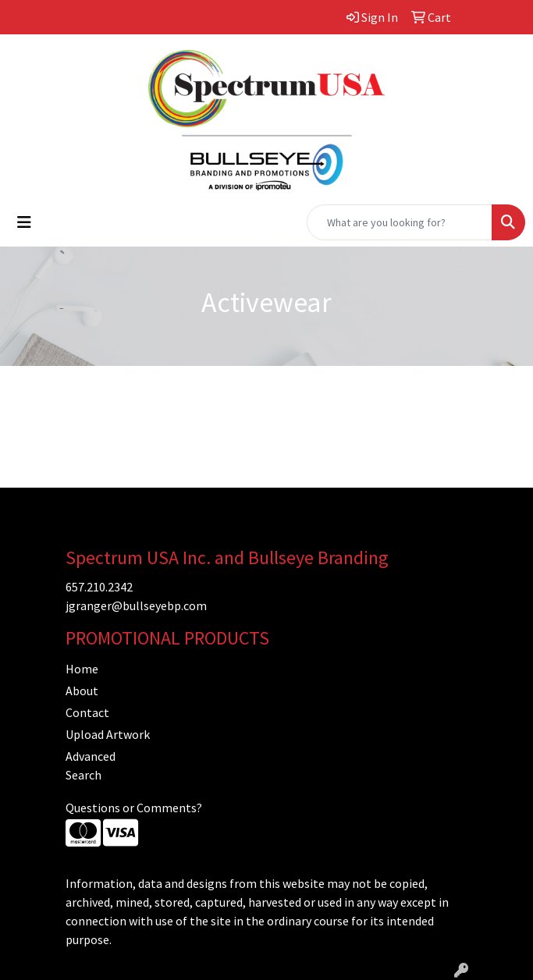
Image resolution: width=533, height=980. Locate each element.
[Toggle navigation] (24, 222)
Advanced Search (91, 765)
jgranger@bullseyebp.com (136, 605)
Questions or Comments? (134, 808)
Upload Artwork (108, 734)
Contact (87, 712)
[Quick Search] (400, 222)
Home (82, 669)
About (82, 691)
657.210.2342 (99, 587)
